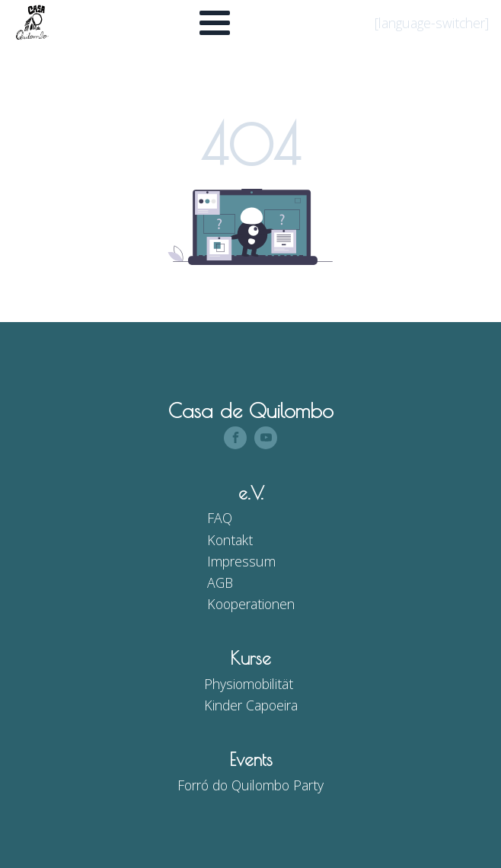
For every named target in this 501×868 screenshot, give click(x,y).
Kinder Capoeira (251, 705)
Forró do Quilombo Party (250, 785)
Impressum (241, 561)
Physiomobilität (249, 684)
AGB (220, 582)
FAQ (220, 518)
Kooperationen (251, 604)
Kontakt (230, 540)
